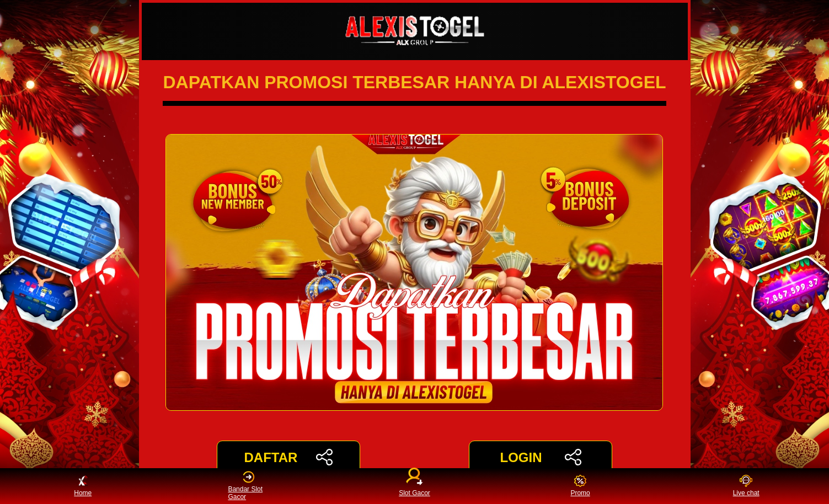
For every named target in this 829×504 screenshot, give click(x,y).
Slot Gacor (414, 484)
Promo (580, 486)
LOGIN (540, 457)
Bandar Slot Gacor (245, 486)
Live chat (746, 486)
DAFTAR (288, 457)
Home (83, 486)
